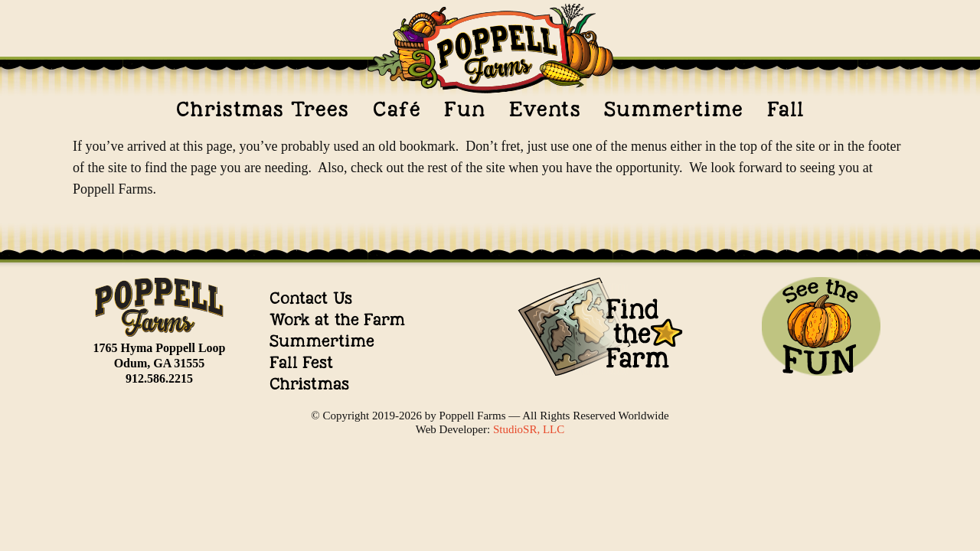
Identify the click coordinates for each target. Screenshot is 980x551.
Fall (786, 109)
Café (397, 109)
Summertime (674, 109)
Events (545, 109)
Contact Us (311, 298)
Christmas (309, 384)
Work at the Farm (337, 320)
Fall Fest (302, 362)
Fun (465, 109)
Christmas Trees (263, 109)
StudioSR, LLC (529, 429)
